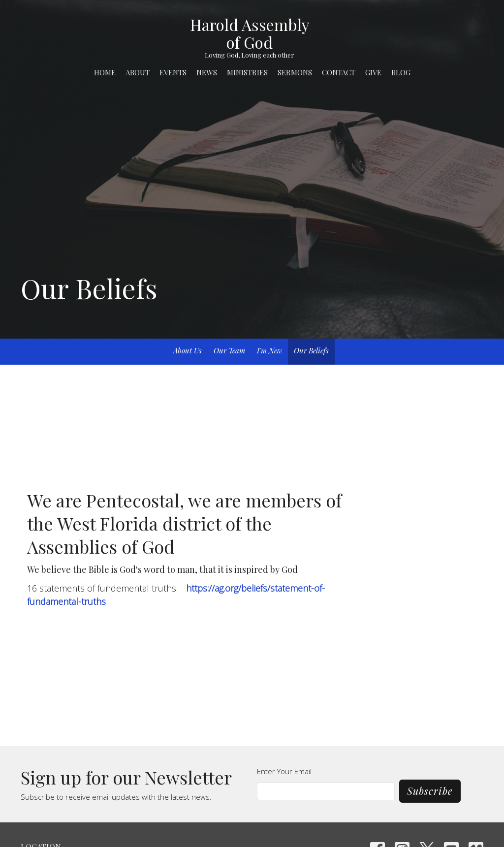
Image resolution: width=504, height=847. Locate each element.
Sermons (295, 72)
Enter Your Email (284, 771)
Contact (339, 72)
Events (173, 72)
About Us (188, 350)
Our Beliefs (311, 350)
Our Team (229, 350)
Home (105, 72)
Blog (401, 72)
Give (373, 72)
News (207, 72)
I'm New (269, 350)
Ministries (247, 72)
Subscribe (430, 791)
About (138, 72)
